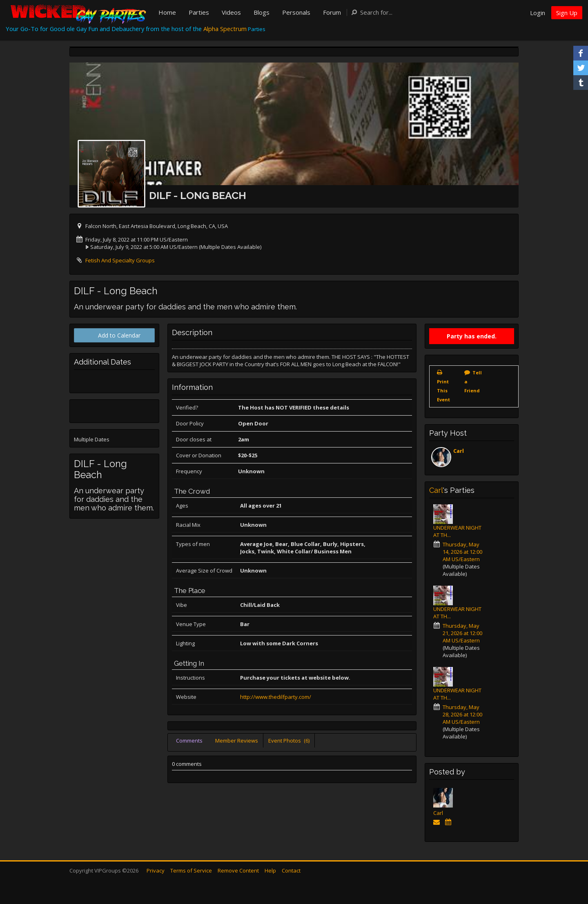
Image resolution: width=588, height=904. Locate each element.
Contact (291, 870)
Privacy (156, 870)
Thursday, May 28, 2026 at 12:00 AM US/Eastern (462, 714)
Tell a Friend (473, 382)
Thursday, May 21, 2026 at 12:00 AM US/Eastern (462, 633)
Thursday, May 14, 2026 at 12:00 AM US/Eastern (462, 552)
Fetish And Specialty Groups (120, 260)
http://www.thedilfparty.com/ (276, 697)
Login (538, 13)
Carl (459, 451)
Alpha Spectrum (225, 29)
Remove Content (238, 870)
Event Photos (289, 741)
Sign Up (567, 13)
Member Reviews (237, 741)
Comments (189, 741)
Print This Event (443, 390)
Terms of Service (191, 870)
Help (270, 870)
